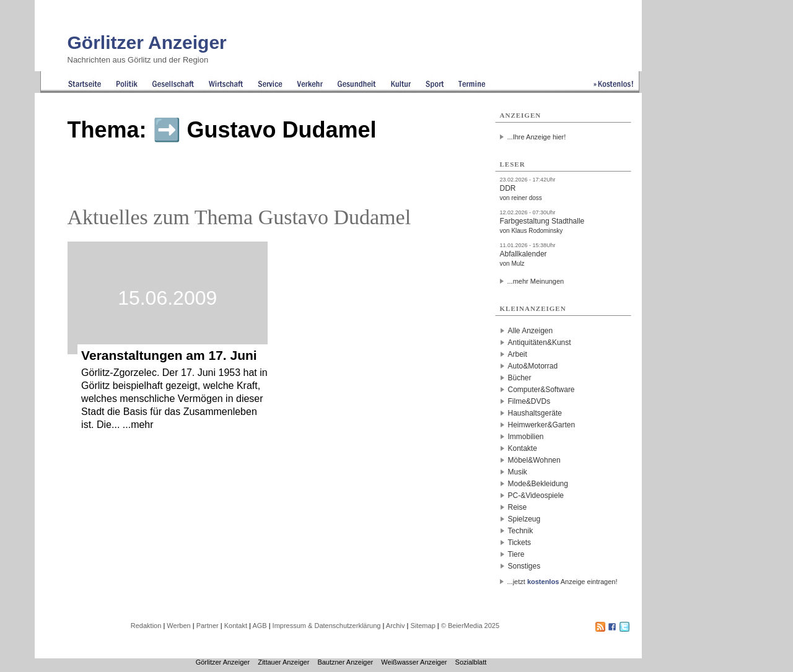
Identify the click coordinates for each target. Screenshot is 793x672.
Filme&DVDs (529, 401)
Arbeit (518, 354)
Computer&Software (541, 390)
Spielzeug (524, 519)
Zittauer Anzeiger (283, 662)
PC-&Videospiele (536, 495)
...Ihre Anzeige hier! (537, 137)
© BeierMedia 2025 (470, 626)
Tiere (516, 554)
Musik (518, 472)
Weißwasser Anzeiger (414, 662)
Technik (521, 531)
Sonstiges (524, 566)
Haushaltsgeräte (535, 413)
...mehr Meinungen (536, 281)
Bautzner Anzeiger (345, 662)
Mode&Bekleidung (538, 484)
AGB (259, 626)
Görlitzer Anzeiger (147, 42)
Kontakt (236, 626)
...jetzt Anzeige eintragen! (563, 582)
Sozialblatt (471, 662)
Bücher (520, 378)
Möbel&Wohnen (534, 460)
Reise (518, 507)
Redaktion (146, 626)
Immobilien (526, 437)
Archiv (396, 626)
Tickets (520, 543)
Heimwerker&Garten (542, 425)
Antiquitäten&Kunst (540, 343)
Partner (208, 626)
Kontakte (523, 448)
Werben (178, 626)
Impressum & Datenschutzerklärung (327, 626)
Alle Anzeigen (531, 331)
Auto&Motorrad (533, 366)
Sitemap (423, 626)
